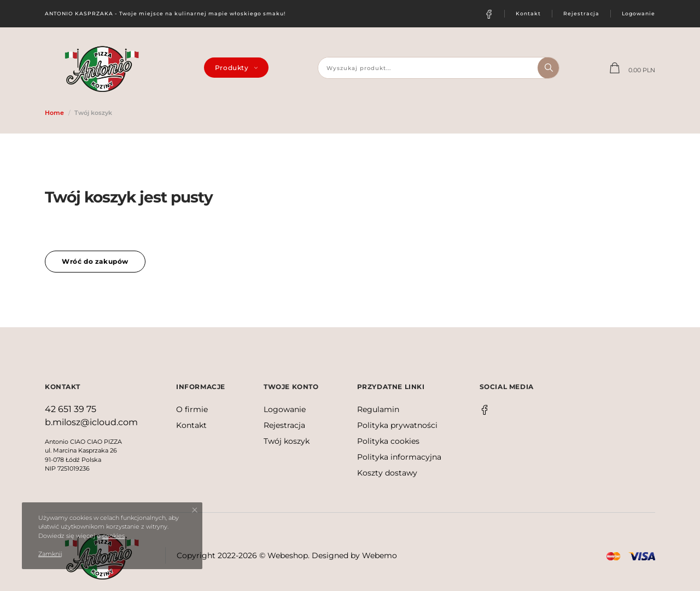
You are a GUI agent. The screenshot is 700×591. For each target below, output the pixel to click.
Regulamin (378, 409)
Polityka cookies (388, 441)
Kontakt (528, 13)
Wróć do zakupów (95, 261)
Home (54, 113)
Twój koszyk (287, 441)
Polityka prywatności (397, 425)
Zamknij (50, 554)
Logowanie (638, 13)
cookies (113, 536)
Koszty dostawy (387, 473)
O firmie (192, 409)
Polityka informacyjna (399, 457)
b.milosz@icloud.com (91, 422)
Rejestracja (581, 13)
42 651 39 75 (71, 409)
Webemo (380, 555)
